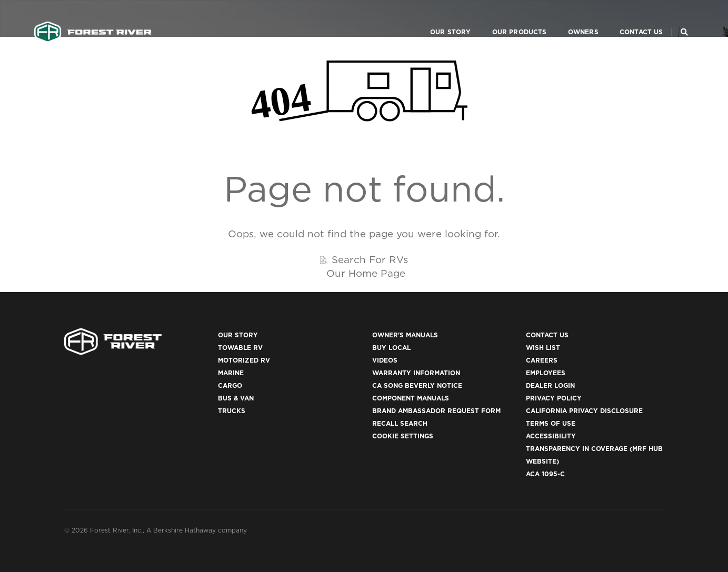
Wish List (543, 348)
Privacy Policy (554, 398)
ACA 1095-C (545, 474)
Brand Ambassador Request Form (436, 411)
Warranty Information (416, 373)
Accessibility (551, 436)
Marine (231, 373)
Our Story (438, 19)
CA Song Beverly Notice (417, 385)
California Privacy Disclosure (584, 411)
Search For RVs (370, 259)
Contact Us (629, 19)
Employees (546, 373)
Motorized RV (244, 360)
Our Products (507, 19)
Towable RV (240, 348)
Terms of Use (551, 423)
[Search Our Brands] (684, 19)
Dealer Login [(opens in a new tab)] (550, 385)
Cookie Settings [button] (403, 436)
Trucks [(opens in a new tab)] (232, 411)
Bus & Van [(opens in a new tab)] (236, 398)
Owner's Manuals (405, 335)
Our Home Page (366, 273)
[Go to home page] (93, 19)
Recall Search (400, 423)
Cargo (230, 385)
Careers (542, 360)
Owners (571, 19)
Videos (385, 360)
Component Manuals (411, 398)
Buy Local (391, 348)
